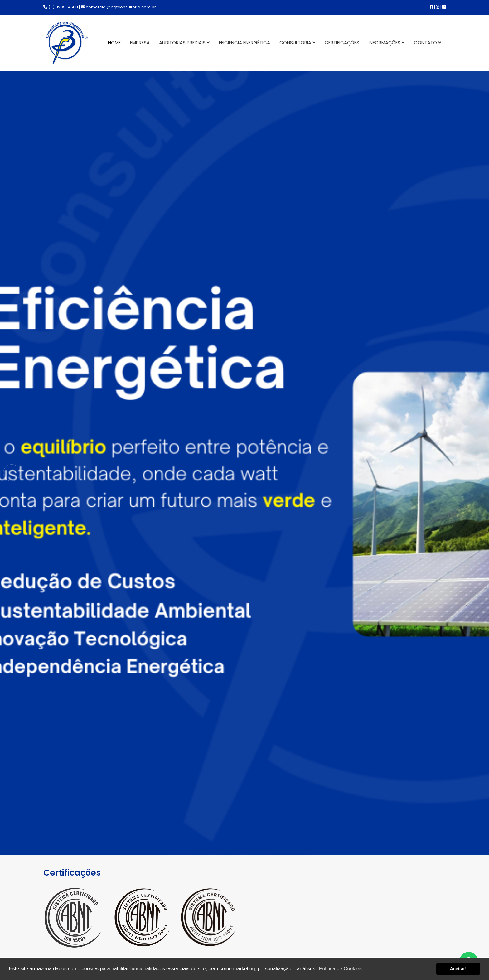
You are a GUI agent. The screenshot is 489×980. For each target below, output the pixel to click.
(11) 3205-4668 (61, 7)
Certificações (342, 43)
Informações (387, 43)
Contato (427, 43)
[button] (477, 473)
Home (114, 43)
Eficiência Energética (244, 43)
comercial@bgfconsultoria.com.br (118, 7)
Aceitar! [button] (458, 969)
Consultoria (297, 43)
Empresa (140, 43)
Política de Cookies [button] (340, 969)
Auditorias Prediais (184, 43)
